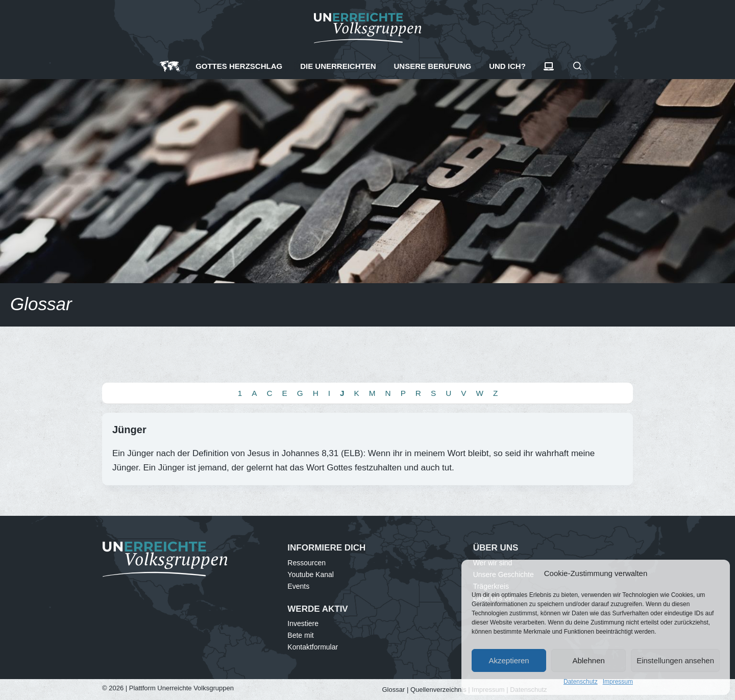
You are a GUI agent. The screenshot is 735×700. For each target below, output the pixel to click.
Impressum (618, 682)
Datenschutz (581, 682)
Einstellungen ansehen (675, 660)
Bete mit (300, 635)
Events (298, 586)
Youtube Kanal (311, 574)
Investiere (303, 623)
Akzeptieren (509, 660)
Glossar (394, 690)
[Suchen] (577, 66)
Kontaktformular (313, 647)
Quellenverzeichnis (438, 690)
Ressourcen (307, 563)
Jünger (129, 430)
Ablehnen (588, 660)
